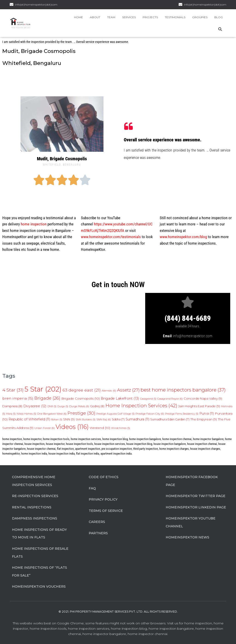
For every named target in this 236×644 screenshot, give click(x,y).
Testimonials (175, 17)
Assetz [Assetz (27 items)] (128, 390)
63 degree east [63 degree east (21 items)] (82, 390)
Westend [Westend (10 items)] (100, 428)
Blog (219, 17)
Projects (150, 17)
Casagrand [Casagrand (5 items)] (148, 399)
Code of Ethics (104, 477)
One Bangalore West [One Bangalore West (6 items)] (52, 414)
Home (78, 17)
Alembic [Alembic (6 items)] (109, 391)
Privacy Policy (103, 499)
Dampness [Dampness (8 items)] (12, 406)
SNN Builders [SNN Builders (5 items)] (86, 420)
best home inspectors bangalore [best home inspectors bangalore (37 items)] (183, 390)
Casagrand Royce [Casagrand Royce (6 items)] (170, 399)
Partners (98, 533)
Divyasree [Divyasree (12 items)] (35, 406)
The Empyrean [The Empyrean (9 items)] (204, 419)
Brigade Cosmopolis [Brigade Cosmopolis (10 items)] (81, 398)
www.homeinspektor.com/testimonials (111, 237)
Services (129, 17)
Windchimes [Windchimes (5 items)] (121, 428)
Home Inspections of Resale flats (40, 553)
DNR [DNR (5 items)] (52, 406)
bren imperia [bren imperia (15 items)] (18, 398)
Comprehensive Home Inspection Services (34, 481)
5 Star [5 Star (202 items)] (43, 389)
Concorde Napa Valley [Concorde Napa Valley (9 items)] (203, 398)
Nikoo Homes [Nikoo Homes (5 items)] (26, 414)
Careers (97, 522)
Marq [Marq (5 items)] (11, 414)
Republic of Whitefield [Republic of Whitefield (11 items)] (29, 419)
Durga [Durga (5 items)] (63, 406)
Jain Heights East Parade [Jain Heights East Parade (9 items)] (199, 406)
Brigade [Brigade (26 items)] (47, 398)
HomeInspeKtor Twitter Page (196, 496)
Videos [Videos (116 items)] (72, 427)
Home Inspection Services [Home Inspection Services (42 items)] (141, 406)
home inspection (34, 224)
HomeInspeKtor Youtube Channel (191, 522)
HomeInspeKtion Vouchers (39, 586)
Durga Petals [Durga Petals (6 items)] (79, 406)
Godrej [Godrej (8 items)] (97, 406)
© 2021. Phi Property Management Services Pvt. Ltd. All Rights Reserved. (118, 612)
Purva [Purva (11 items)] (207, 413)
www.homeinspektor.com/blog (183, 237)
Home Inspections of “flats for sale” (40, 571)
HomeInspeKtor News (187, 537)
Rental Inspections (32, 507)
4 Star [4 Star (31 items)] (13, 390)
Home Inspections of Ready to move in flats (39, 534)
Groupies (200, 17)
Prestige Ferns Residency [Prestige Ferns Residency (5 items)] (182, 414)
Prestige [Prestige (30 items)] (81, 413)
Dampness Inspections (35, 518)
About (95, 17)
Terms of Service (106, 511)
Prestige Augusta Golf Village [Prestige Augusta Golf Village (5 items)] (115, 414)
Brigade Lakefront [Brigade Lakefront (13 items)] (120, 398)
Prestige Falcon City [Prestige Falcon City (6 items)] (150, 414)
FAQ (92, 488)
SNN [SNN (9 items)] (69, 419)
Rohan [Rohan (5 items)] (57, 420)
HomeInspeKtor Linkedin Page (196, 507)
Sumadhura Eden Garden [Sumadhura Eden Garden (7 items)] (170, 419)
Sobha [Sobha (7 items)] (118, 419)
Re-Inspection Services (35, 496)
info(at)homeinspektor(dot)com (205, 5)
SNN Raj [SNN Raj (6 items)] (104, 419)
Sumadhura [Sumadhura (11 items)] (137, 419)
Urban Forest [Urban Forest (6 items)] (44, 428)
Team (111, 17)
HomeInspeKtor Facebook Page (192, 481)
